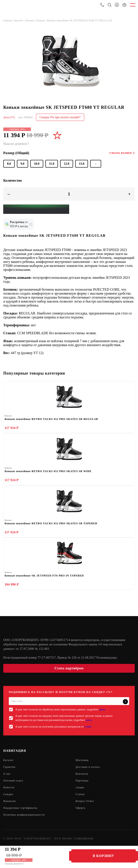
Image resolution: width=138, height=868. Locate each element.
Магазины (82, 760)
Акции (80, 787)
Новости (9, 787)
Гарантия (9, 767)
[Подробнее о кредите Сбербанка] (31, 224)
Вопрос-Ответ (85, 801)
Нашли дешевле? (14, 864)
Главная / (8, 20)
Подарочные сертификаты (20, 808)
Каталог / (20, 20)
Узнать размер (122, 153)
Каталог (9, 760)
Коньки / (31, 20)
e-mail (88, 727)
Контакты (82, 774)
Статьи (80, 794)
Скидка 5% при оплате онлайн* (60, 117)
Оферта (81, 808)
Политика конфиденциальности (24, 815)
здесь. (102, 709)
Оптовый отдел (13, 781)
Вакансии (10, 801)
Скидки (8, 794)
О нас (7, 774)
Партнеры (82, 781)
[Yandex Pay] (36, 209)
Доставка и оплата (88, 767)
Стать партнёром (69, 668)
